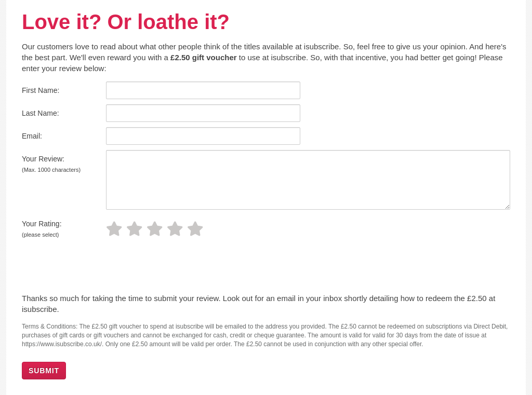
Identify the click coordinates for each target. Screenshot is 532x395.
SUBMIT (44, 371)
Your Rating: (42, 229)
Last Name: (41, 113)
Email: (32, 136)
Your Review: (51, 164)
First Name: (41, 90)
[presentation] (93, 267)
